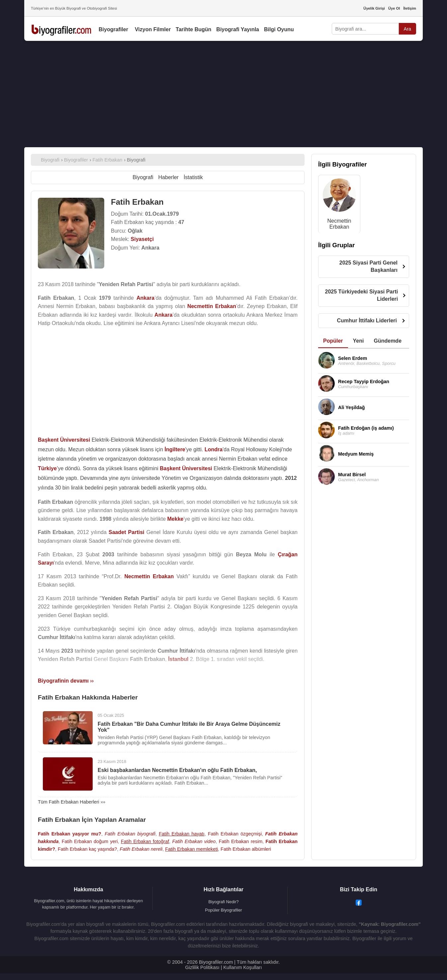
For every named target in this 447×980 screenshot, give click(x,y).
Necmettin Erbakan (339, 224)
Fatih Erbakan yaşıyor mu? (70, 834)
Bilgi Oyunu (279, 29)
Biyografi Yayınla (238, 29)
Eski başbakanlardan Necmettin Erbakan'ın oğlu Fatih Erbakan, (177, 770)
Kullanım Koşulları (242, 967)
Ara (407, 29)
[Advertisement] (223, 94)
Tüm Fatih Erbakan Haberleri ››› (72, 802)
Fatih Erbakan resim (241, 841)
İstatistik (193, 177)
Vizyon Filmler (153, 29)
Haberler (169, 177)
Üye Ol (394, 8)
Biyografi (143, 177)
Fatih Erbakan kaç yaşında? (87, 849)
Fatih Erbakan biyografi (130, 834)
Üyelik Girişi (374, 8)
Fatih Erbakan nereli (141, 849)
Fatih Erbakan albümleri (246, 849)
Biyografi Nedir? (223, 902)
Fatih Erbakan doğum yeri (90, 841)
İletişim (410, 8)
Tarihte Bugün (193, 29)
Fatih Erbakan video (194, 841)
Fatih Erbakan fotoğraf (145, 841)
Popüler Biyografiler (223, 910)
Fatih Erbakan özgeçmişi (235, 834)
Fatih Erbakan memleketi (191, 849)
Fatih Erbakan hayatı (181, 834)
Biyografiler (113, 29)
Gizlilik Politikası (202, 967)
